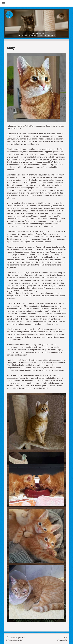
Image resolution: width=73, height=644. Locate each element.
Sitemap (22, 638)
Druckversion (12, 638)
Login (65, 638)
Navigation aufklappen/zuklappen (36, 3)
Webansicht (62, 640)
